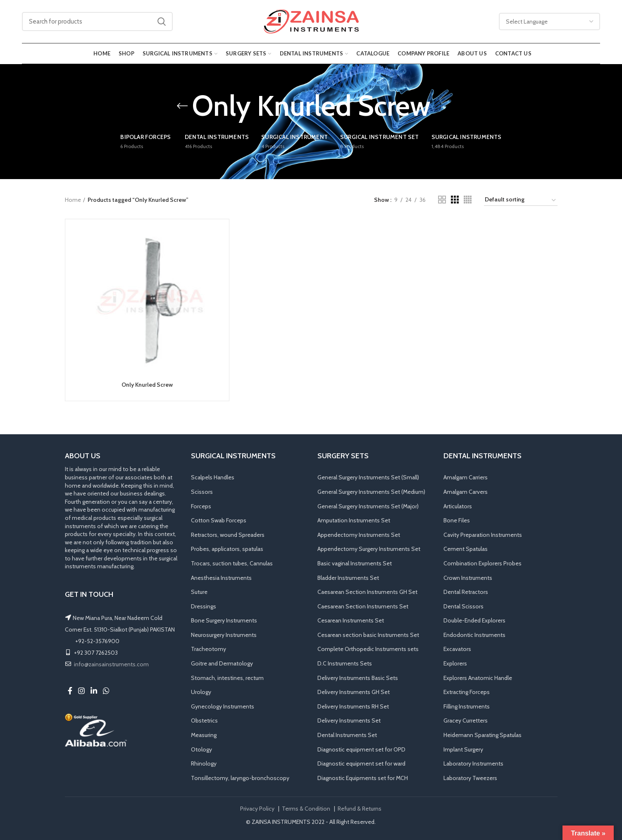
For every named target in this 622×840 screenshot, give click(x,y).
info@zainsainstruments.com (111, 664)
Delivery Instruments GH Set (354, 692)
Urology (201, 692)
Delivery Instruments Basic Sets (358, 678)
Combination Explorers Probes (483, 563)
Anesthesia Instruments (221, 578)
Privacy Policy (257, 809)
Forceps (201, 506)
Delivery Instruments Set (349, 720)
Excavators (457, 649)
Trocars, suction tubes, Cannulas (232, 563)
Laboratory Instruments (473, 763)
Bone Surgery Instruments (224, 620)
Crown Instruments (468, 578)
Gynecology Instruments (223, 706)
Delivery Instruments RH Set (353, 706)
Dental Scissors (464, 606)
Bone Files (457, 520)
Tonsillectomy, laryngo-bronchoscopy (240, 778)
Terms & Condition (306, 809)
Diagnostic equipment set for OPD (361, 749)
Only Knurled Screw (147, 385)
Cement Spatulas (466, 549)
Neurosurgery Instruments (224, 635)
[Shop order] (521, 201)
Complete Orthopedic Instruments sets (368, 649)
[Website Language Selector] (550, 22)
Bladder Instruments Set (348, 578)
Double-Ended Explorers (474, 620)
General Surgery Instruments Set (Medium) (371, 492)
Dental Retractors (466, 592)
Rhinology (204, 763)
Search (162, 22)
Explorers (455, 663)
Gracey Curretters (466, 720)
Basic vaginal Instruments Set (355, 563)
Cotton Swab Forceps (219, 520)
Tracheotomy (209, 649)
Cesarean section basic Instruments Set (368, 635)
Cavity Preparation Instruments (483, 535)
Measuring (204, 735)
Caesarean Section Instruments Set (363, 606)
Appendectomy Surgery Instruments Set (369, 549)
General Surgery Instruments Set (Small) (368, 477)
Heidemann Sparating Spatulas (483, 735)
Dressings (204, 606)
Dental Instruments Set (347, 735)
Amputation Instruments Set (354, 520)
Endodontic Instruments (474, 635)
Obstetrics (204, 720)
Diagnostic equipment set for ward (361, 763)
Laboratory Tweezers (470, 778)
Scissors (202, 492)
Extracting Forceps (467, 692)
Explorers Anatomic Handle (478, 678)
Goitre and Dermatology (222, 663)
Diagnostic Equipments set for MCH (363, 778)
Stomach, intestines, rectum (227, 678)
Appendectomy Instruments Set (359, 535)
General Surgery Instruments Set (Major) (368, 506)
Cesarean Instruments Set (351, 620)
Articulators (458, 506)
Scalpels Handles (213, 477)
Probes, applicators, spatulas (227, 549)
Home (73, 200)
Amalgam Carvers (466, 492)
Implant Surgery (463, 749)
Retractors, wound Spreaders (228, 535)
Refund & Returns (360, 809)
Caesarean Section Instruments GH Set (367, 592)
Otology (201, 749)
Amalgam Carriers (466, 477)
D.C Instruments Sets (345, 663)
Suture (199, 592)
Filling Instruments (467, 706)
